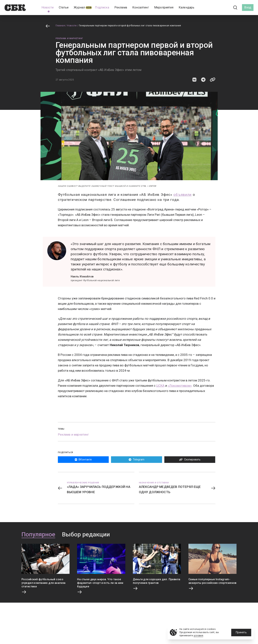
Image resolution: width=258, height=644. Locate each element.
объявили (182, 195)
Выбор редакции (86, 535)
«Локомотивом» (180, 386)
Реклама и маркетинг (69, 38)
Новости (72, 26)
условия (199, 636)
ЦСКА (160, 386)
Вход (248, 7)
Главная (60, 26)
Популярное (38, 535)
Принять (241, 632)
